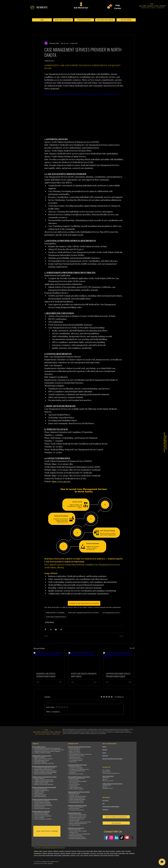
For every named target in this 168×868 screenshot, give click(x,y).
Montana (68, 853)
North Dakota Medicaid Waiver (56, 617)
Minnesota (50, 853)
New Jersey (93, 853)
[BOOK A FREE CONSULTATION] (63, 20)
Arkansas (50, 851)
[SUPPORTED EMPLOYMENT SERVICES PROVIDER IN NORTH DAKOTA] (119, 661)
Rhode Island (50, 855)
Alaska (41, 851)
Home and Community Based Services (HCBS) (83, 613)
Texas (78, 855)
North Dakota (49, 622)
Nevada (78, 853)
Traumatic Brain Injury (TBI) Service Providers (79, 792)
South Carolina (58, 855)
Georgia (84, 851)
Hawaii (88, 851)
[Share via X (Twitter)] (51, 629)
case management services (111, 613)
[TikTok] (122, 838)
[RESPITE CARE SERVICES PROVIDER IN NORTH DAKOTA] (84, 661)
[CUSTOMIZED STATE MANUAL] (105, 20)
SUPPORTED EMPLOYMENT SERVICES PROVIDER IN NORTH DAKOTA (118, 675)
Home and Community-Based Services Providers (79, 747)
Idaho (92, 851)
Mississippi (57, 853)
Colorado (61, 851)
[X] (132, 838)
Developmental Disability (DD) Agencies (77, 765)
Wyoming (117, 855)
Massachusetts (38, 853)
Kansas (108, 851)
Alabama (36, 851)
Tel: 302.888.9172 (106, 770)
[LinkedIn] (117, 838)
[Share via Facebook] (45, 629)
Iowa (104, 851)
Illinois (96, 851)
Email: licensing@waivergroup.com (111, 773)
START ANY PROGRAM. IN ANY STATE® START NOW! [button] (165, 442)
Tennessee (73, 855)
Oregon (36, 855)
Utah (81, 855)
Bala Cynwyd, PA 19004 (108, 781)
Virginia (91, 855)
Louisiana (118, 851)
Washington (96, 855)
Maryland (128, 851)
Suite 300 (105, 779)
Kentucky (113, 851)
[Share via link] (61, 629)
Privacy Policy (44, 863)
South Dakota (66, 855)
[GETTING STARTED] (126, 20)
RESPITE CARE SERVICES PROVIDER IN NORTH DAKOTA (84, 675)
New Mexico (100, 853)
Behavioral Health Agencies (74, 813)
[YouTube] (127, 838)
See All (132, 648)
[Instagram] (111, 838)
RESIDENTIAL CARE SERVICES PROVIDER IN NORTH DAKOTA (46, 675)
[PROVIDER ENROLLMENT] (84, 20)
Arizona (45, 851)
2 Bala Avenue (106, 778)
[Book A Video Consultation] (116, 817)
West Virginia (104, 855)
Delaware (74, 851)
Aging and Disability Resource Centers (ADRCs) (79, 777)
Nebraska (73, 853)
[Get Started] (116, 823)
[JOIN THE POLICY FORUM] (47, 831)
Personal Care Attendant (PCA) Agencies (77, 805)
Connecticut (68, 851)
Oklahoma (132, 853)
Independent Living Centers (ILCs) (76, 828)
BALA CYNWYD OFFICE (108, 776)
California (56, 851)
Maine (123, 851)
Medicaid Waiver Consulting (55, 613)
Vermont (85, 855)
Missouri (63, 853)
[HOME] (42, 20)
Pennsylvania (42, 855)
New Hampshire (85, 853)
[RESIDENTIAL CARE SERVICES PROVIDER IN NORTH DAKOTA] (49, 661)
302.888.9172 (42, 7)
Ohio (127, 853)
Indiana (100, 851)
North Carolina (114, 853)
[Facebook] (106, 838)
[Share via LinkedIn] (56, 629)
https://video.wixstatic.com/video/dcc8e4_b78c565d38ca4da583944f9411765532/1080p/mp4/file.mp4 (82, 94)
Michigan (45, 853)
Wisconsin (111, 855)
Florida (79, 851)
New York (106, 853)
